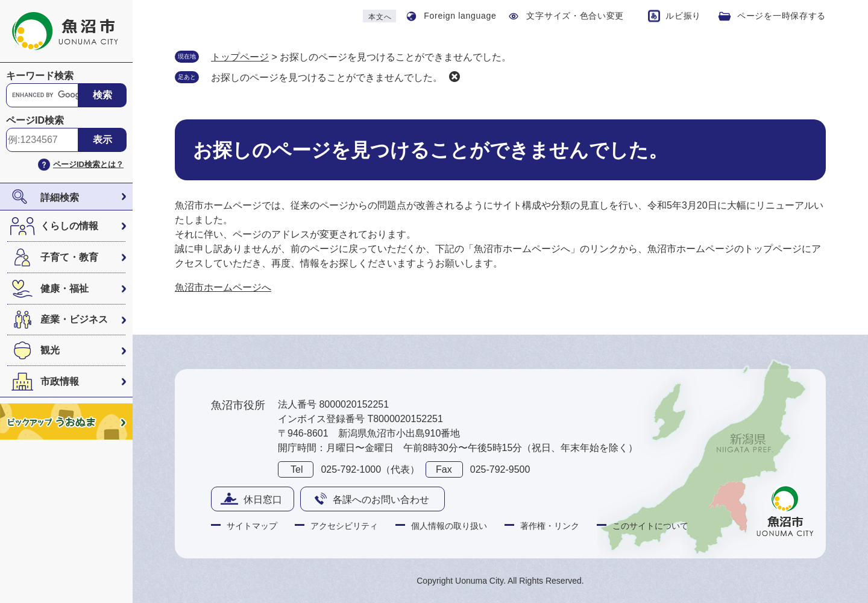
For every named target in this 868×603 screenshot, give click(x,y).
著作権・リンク (550, 526)
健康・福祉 (64, 289)
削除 (454, 77)
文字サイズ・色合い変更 (575, 16)
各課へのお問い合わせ (381, 500)
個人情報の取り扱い (449, 526)
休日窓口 (263, 500)
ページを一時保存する (782, 16)
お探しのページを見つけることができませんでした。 (327, 77)
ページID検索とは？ (88, 164)
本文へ (380, 17)
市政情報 (60, 381)
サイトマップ (252, 526)
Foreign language (460, 16)
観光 (50, 350)
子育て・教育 (69, 257)
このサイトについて (650, 526)
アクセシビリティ (344, 526)
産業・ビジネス (74, 319)
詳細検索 (60, 197)
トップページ (240, 57)
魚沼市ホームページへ (223, 287)
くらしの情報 (69, 226)
